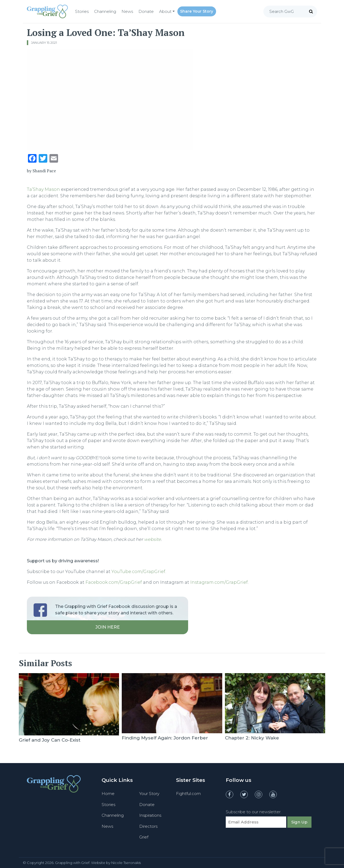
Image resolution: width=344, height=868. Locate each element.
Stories (82, 11)
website (153, 539)
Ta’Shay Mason (43, 189)
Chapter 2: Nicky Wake (252, 738)
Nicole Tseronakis (126, 863)
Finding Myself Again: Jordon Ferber (165, 738)
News (127, 11)
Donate (146, 11)
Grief (144, 837)
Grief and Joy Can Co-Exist (50, 740)
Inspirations (150, 815)
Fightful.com (188, 794)
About (165, 11)
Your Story (149, 794)
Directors (148, 826)
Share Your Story (197, 11)
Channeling (105, 11)
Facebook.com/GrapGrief (114, 582)
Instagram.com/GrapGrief (219, 582)
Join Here (108, 627)
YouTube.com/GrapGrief (138, 572)
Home (108, 794)
